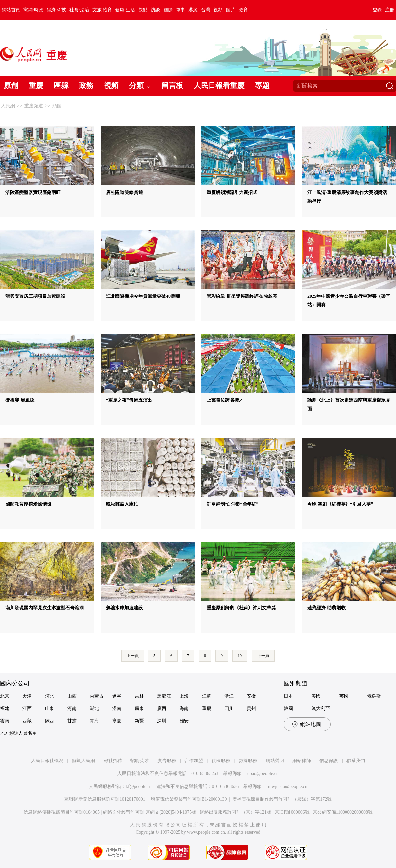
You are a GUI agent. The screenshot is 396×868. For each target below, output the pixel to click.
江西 (27, 709)
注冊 (390, 10)
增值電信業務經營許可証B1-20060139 (189, 799)
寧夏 (117, 721)
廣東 (139, 709)
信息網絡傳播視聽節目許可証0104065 (62, 812)
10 (240, 656)
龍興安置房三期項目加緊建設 (35, 296)
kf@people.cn (139, 786)
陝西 (49, 721)
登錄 (377, 10)
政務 (86, 86)
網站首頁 (11, 10)
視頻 (218, 10)
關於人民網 (83, 761)
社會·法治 (79, 10)
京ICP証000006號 (292, 812)
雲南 (5, 721)
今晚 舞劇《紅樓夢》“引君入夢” (340, 504)
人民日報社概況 (47, 761)
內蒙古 (97, 696)
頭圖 (57, 106)
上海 (184, 696)
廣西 (162, 709)
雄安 (184, 721)
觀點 (143, 10)
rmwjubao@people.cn (287, 786)
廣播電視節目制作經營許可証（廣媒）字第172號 (282, 799)
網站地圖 (311, 724)
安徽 (251, 696)
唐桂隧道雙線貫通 (124, 192)
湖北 (94, 709)
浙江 (229, 696)
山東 (49, 709)
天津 (27, 696)
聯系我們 (356, 761)
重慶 (36, 86)
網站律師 (302, 761)
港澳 (193, 10)
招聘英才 (140, 761)
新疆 (139, 721)
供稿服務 (221, 761)
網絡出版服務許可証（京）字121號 (235, 812)
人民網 (8, 106)
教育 (243, 10)
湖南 (117, 709)
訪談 (155, 10)
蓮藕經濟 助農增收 (326, 608)
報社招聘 (113, 761)
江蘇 (207, 696)
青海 (94, 721)
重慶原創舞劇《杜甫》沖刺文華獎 (241, 608)
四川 (229, 709)
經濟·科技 (56, 10)
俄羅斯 (374, 696)
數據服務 (248, 761)
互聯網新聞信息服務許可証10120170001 (105, 799)
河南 (72, 709)
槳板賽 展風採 (20, 400)
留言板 (172, 86)
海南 (184, 709)
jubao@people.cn (262, 774)
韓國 (288, 709)
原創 (11, 86)
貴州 (251, 709)
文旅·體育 (102, 10)
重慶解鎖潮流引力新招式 (232, 192)
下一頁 (263, 656)
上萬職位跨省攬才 (225, 400)
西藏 (27, 721)
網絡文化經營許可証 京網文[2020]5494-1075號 (150, 812)
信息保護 (329, 761)
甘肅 (72, 721)
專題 (262, 86)
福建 (5, 709)
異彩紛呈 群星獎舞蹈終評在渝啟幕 (242, 296)
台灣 (206, 10)
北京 (5, 696)
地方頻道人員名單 (18, 733)
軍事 (181, 10)
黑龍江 (164, 696)
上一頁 (133, 656)
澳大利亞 (321, 709)
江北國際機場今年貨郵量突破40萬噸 (143, 296)
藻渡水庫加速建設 (124, 608)
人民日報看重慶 (219, 86)
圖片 (231, 10)
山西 (72, 696)
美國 (316, 696)
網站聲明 (275, 761)
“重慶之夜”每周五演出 (129, 400)
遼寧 (117, 696)
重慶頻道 (34, 106)
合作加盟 (194, 761)
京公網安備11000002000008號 (343, 812)
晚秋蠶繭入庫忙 (122, 504)
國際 (168, 10)
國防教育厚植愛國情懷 (28, 504)
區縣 (61, 86)
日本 (288, 696)
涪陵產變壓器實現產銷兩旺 (33, 192)
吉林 (139, 696)
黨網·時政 (33, 10)
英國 (344, 696)
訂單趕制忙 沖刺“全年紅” (233, 504)
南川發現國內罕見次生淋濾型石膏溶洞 (45, 608)
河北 (49, 696)
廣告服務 (167, 761)
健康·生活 (125, 10)
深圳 (162, 721)
